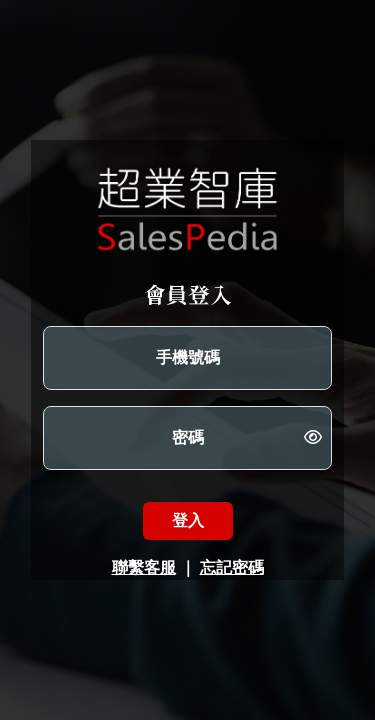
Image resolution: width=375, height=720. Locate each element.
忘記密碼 (232, 567)
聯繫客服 (144, 567)
